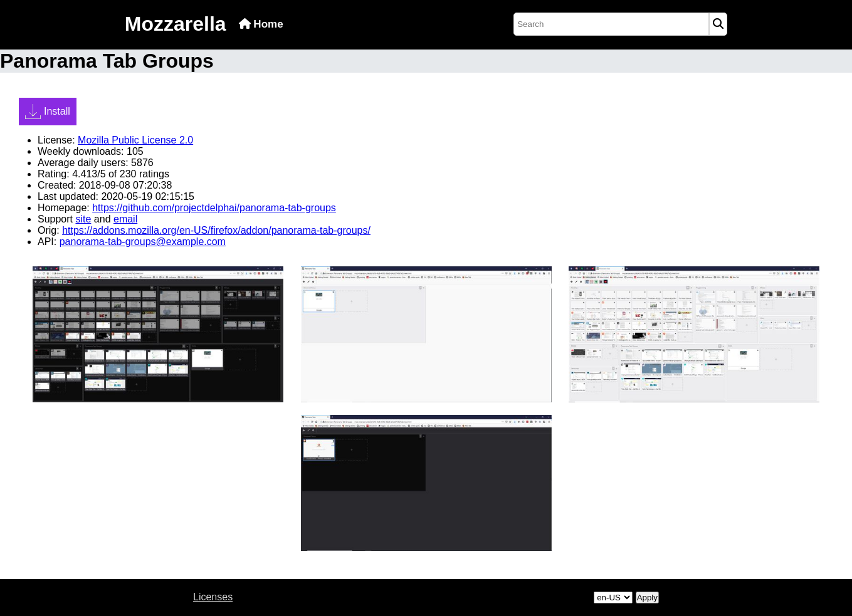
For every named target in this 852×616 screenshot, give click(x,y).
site (83, 219)
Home (261, 24)
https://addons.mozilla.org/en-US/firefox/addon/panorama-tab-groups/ (216, 230)
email (125, 219)
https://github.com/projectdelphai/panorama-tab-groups (214, 208)
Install (48, 112)
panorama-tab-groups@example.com (143, 242)
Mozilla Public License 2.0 (135, 140)
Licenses (213, 597)
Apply (647, 598)
